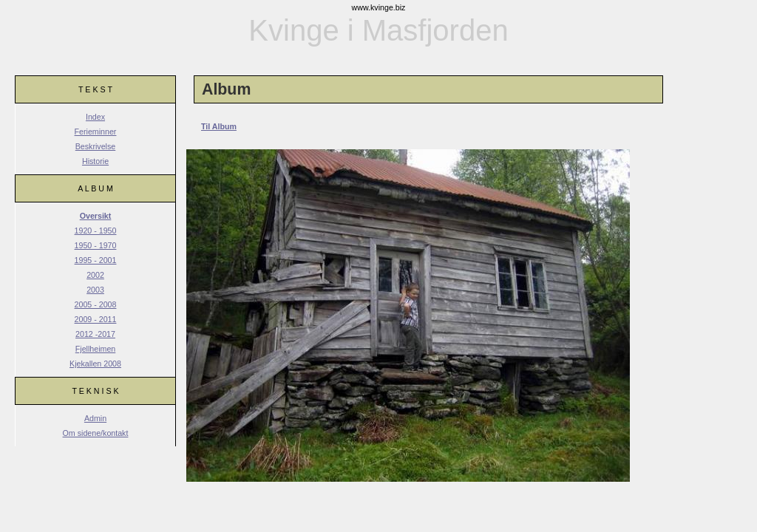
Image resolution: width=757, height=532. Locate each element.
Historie (95, 161)
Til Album (219, 126)
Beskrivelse (95, 146)
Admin (95, 418)
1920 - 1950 (96, 231)
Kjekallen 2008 (95, 364)
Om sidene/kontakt (96, 433)
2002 (95, 275)
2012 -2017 (95, 334)
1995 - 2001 (96, 260)
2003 (95, 290)
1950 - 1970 (96, 245)
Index (95, 117)
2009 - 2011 (96, 319)
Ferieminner (96, 132)
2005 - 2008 (96, 304)
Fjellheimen (96, 349)
